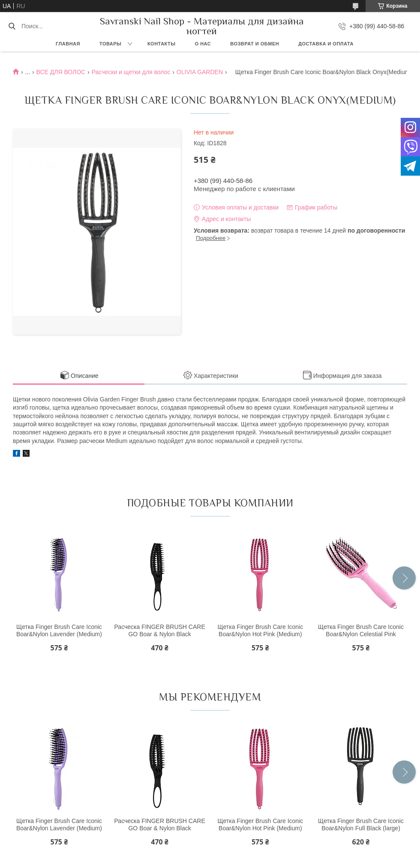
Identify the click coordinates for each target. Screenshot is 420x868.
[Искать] (12, 26)
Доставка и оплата (326, 44)
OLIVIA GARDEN (200, 72)
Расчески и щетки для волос (131, 72)
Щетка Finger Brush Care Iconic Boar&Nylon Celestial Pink (361, 631)
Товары (110, 44)
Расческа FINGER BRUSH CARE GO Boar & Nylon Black (159, 631)
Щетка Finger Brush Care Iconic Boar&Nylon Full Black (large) (361, 825)
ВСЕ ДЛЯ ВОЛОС (61, 72)
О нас (203, 44)
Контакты (162, 44)
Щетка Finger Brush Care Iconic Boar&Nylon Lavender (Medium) (59, 631)
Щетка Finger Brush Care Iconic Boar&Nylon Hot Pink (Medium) (260, 631)
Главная (68, 44)
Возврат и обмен (255, 44)
